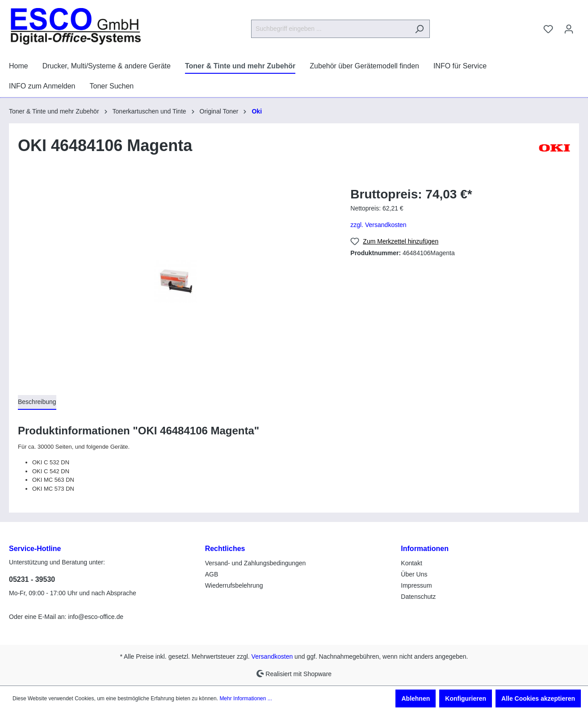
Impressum (416, 585)
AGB (212, 574)
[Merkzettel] (548, 29)
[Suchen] (419, 29)
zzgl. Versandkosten (378, 225)
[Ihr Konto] (569, 29)
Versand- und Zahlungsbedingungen (256, 563)
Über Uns (414, 574)
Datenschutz (418, 597)
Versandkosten (272, 656)
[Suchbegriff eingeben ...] (330, 29)
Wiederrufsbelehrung (234, 585)
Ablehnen (416, 698)
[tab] (37, 402)
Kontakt (411, 563)
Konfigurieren (466, 698)
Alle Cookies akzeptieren (538, 698)
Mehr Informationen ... (246, 698)
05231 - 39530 (32, 579)
